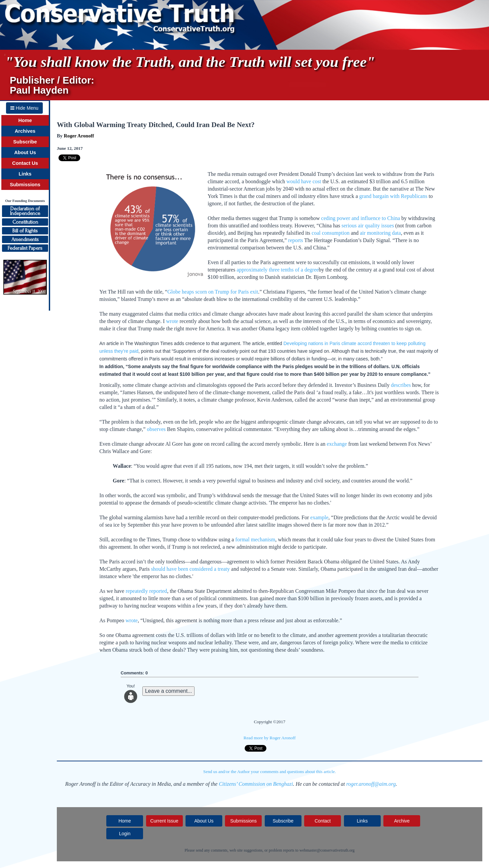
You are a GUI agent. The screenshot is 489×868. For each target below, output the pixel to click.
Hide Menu (24, 108)
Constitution (25, 222)
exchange (337, 444)
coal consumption (330, 233)
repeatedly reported (146, 591)
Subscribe (25, 142)
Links (25, 174)
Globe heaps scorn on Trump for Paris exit (213, 292)
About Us (25, 152)
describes (401, 385)
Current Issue (164, 821)
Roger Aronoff (79, 136)
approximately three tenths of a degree (278, 270)
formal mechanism (255, 539)
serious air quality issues (368, 226)
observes (156, 429)
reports (295, 240)
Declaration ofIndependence (25, 211)
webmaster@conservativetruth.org (327, 850)
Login (125, 834)
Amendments (25, 239)
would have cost (304, 181)
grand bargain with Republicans (393, 196)
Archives (25, 131)
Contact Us (25, 163)
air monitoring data (381, 233)
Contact (323, 821)
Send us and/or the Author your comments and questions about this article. (270, 772)
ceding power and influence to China (361, 218)
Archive (402, 821)
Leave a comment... (169, 691)
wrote (172, 321)
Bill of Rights (25, 231)
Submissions (25, 185)
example (319, 517)
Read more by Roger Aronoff (270, 738)
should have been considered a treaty (191, 569)
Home (25, 120)
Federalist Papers (25, 248)
